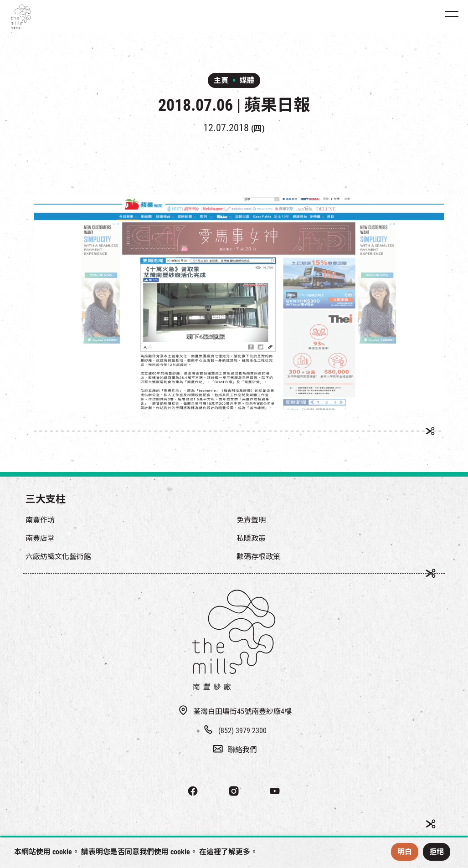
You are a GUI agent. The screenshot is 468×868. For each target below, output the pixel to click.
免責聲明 (251, 520)
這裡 (214, 852)
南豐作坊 (40, 520)
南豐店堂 (40, 538)
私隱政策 (251, 538)
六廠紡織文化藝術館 (58, 557)
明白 (405, 852)
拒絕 (437, 852)
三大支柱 (46, 499)
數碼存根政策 (258, 557)
